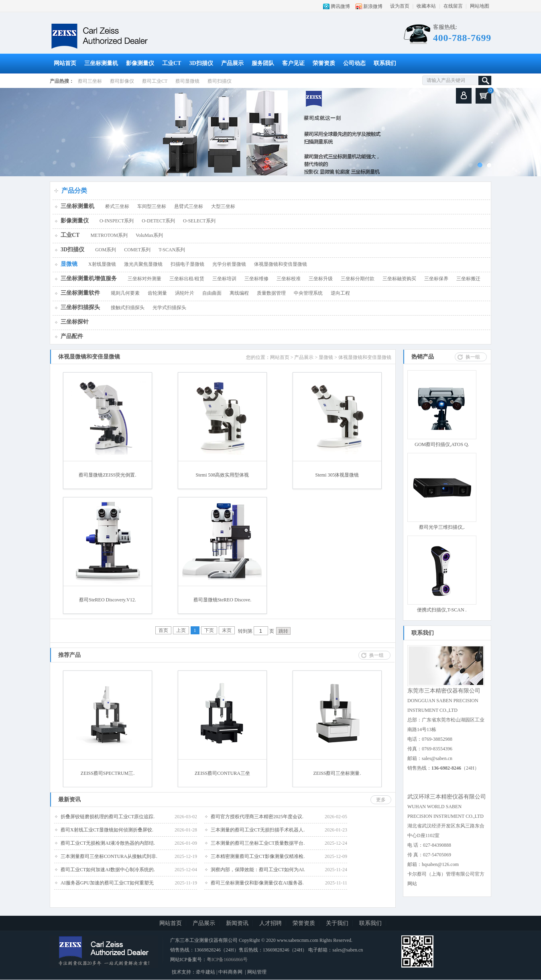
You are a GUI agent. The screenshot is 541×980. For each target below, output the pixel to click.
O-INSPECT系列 (117, 221)
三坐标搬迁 (468, 279)
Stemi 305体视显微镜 (337, 475)
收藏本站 (426, 6)
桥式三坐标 (117, 206)
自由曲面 (212, 293)
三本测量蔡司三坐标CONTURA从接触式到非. (109, 856)
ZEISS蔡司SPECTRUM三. (108, 773)
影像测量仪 (140, 63)
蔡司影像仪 (122, 81)
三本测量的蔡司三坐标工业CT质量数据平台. (258, 843)
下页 (209, 630)
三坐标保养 (436, 279)
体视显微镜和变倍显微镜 (281, 264)
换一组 (473, 357)
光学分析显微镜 (229, 264)
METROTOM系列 (109, 235)
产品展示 (232, 63)
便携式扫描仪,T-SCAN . (442, 610)
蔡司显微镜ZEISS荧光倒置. (107, 475)
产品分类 (74, 190)
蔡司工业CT (155, 81)
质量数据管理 (271, 293)
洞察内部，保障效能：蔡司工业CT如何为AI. (258, 870)
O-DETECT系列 (158, 221)
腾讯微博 (340, 6)
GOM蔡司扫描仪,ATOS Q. (442, 444)
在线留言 (453, 6)
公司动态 (354, 63)
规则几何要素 (125, 293)
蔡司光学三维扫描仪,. (442, 527)
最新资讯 (69, 800)
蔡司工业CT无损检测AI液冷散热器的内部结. (108, 843)
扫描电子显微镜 (187, 264)
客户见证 (293, 63)
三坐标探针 (75, 322)
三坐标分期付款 (358, 279)
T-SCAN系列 (172, 250)
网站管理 (257, 972)
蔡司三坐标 (90, 81)
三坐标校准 (289, 279)
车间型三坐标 (152, 206)
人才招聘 (270, 923)
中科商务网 (230, 972)
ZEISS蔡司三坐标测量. (337, 773)
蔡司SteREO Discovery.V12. (108, 600)
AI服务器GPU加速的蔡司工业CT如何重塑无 (107, 883)
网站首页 (65, 63)
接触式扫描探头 (128, 308)
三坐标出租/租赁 (187, 279)
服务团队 (263, 63)
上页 (181, 630)
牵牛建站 (205, 972)
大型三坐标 (223, 206)
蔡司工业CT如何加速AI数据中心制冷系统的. (108, 870)
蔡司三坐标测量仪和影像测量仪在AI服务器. (257, 883)
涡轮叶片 (185, 293)
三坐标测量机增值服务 (89, 278)
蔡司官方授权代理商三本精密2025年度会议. (257, 817)
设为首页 (400, 6)
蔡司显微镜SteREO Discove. (223, 600)
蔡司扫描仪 (220, 81)
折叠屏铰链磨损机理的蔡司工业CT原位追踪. (108, 817)
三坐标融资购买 (399, 279)
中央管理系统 (308, 293)
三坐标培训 (224, 279)
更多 (381, 800)
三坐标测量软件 (80, 293)
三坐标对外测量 (144, 279)
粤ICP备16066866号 (227, 960)
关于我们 (337, 923)
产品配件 (72, 336)
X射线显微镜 (102, 264)
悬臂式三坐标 (189, 206)
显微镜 (69, 264)
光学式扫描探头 (169, 308)
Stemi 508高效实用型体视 (222, 475)
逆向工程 (340, 293)
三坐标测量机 (101, 63)
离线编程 (239, 293)
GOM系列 (106, 250)
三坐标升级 (321, 279)
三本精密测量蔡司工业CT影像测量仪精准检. (258, 856)
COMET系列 (137, 250)
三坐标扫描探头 (80, 307)
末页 (227, 630)
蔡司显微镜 (187, 81)
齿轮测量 (157, 293)
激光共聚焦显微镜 (143, 264)
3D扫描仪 (201, 63)
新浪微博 (373, 6)
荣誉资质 (324, 63)
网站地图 (480, 6)
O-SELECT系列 (199, 221)
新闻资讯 (237, 923)
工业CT (172, 63)
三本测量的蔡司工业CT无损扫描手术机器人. (258, 830)
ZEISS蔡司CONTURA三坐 (222, 773)
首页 (163, 630)
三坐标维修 (256, 279)
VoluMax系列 (149, 235)
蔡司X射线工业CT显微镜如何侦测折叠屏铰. (107, 830)
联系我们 (385, 63)
